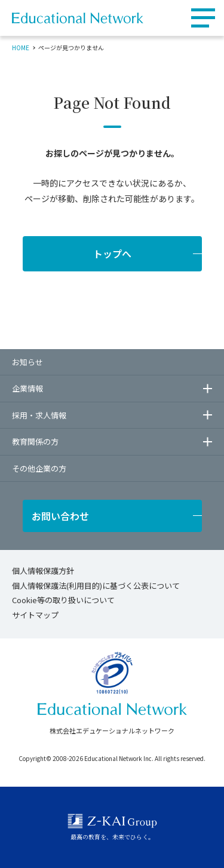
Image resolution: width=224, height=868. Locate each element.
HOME (21, 48)
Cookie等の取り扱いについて (63, 600)
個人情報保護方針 (43, 571)
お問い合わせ (60, 516)
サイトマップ (35, 615)
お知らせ (27, 362)
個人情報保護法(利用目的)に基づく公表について (96, 586)
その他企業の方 (39, 468)
